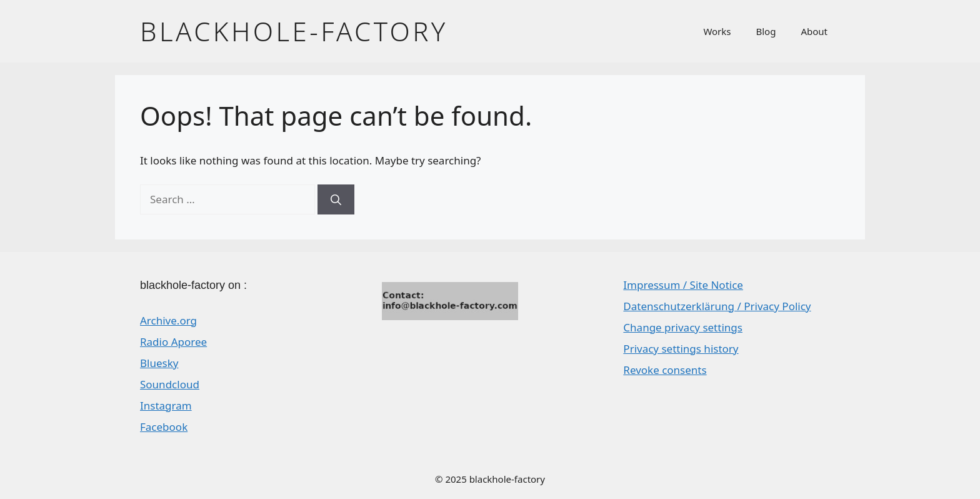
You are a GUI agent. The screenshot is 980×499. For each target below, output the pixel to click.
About (814, 31)
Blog (766, 31)
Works (717, 31)
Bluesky (159, 363)
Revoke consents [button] (665, 370)
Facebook (164, 427)
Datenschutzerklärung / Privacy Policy (717, 306)
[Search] (336, 199)
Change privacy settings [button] (683, 327)
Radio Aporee (173, 342)
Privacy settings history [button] (681, 349)
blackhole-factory (294, 31)
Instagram (166, 406)
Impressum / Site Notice (683, 285)
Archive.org (168, 320)
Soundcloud (170, 384)
